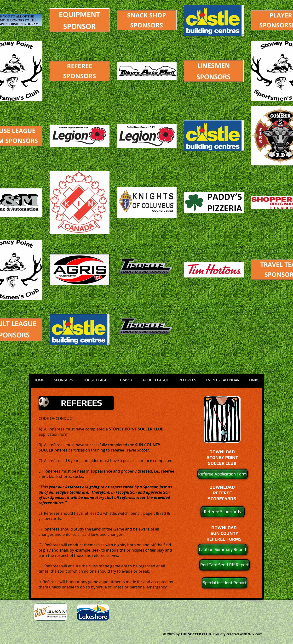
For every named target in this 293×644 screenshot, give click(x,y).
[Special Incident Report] (224, 583)
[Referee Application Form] (223, 474)
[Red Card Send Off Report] (224, 565)
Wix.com (255, 634)
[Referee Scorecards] (223, 512)
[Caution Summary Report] (223, 550)
